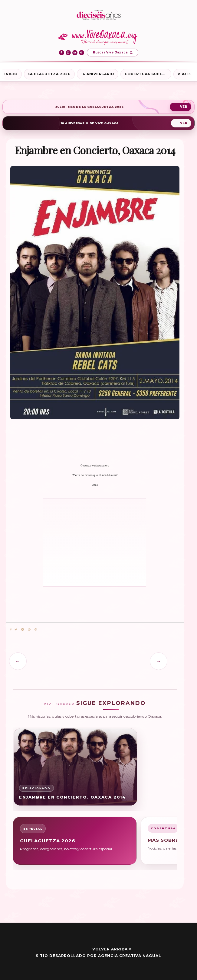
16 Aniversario (98, 74)
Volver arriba (112, 949)
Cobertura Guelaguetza (148, 74)
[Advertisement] (71, 542)
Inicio (11, 74)
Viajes (185, 74)
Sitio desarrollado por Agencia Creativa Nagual (98, 956)
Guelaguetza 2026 (49, 74)
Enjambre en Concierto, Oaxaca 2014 (72, 797)
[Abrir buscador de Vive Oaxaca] (113, 53)
